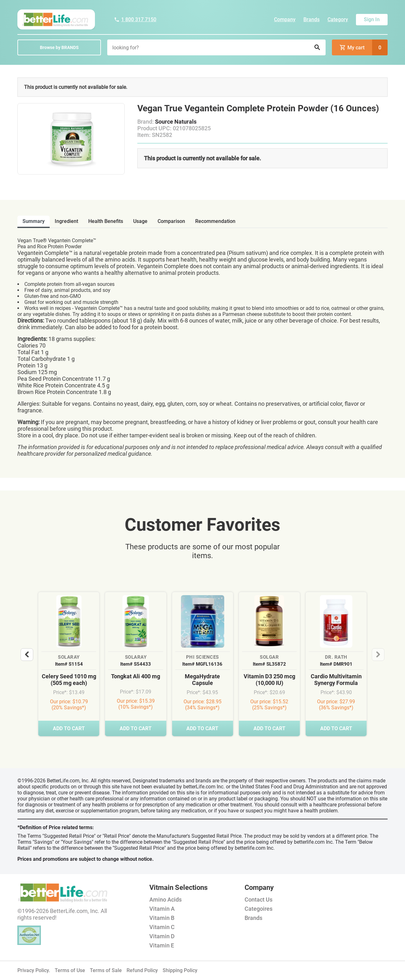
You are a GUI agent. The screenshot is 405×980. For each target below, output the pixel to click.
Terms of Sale (106, 970)
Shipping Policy (180, 970)
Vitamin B (162, 918)
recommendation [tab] (215, 221)
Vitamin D (162, 936)
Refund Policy (142, 970)
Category (338, 19)
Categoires (259, 909)
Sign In (372, 19)
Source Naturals (176, 122)
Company (285, 19)
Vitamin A (162, 909)
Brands (312, 19)
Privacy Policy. (34, 970)
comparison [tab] (171, 221)
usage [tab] (140, 221)
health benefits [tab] (106, 221)
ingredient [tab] (66, 221)
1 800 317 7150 (135, 19)
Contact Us (259, 900)
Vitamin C (162, 927)
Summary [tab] (34, 221)
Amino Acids (165, 900)
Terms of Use (70, 970)
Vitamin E (162, 945)
